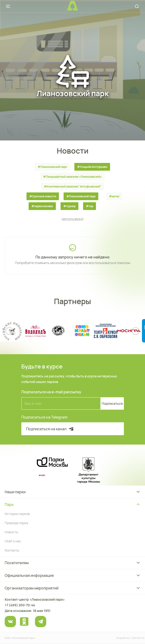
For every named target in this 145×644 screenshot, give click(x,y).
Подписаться (112, 403)
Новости (11, 532)
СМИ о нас (13, 541)
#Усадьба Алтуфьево (92, 167)
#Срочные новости (43, 196)
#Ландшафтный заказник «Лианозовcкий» (72, 177)
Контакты (12, 550)
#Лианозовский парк (52, 167)
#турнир (69, 206)
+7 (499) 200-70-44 (20, 605)
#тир (90, 206)
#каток (114, 196)
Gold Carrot (138, 638)
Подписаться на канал (50, 429)
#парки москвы (42, 206)
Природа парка (16, 523)
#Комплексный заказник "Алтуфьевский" (73, 186)
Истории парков (17, 514)
